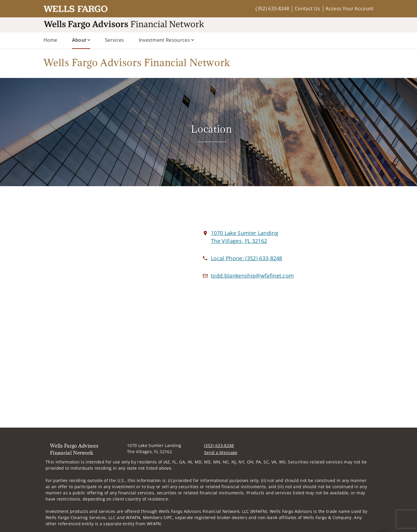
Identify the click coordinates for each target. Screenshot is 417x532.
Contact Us (307, 9)
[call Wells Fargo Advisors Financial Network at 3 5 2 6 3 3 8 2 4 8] (247, 258)
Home (50, 40)
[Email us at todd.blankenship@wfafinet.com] (252, 276)
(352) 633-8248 (272, 9)
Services (115, 40)
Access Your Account (350, 9)
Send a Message (221, 452)
